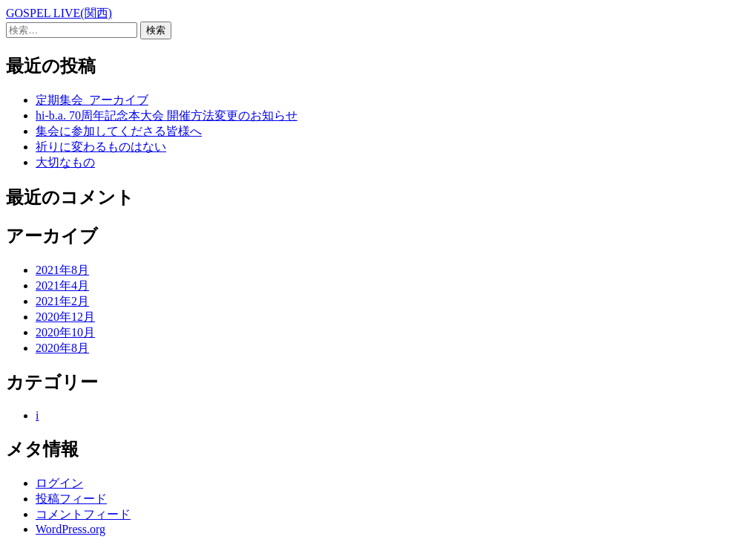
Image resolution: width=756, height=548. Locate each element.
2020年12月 (65, 317)
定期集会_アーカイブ (92, 100)
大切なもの (65, 162)
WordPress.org (70, 529)
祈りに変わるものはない (101, 147)
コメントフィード (83, 514)
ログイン (59, 483)
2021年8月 (62, 270)
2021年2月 (62, 301)
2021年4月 (62, 286)
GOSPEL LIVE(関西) (59, 13)
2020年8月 (62, 348)
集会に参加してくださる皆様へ (119, 131)
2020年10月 (65, 332)
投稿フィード (71, 499)
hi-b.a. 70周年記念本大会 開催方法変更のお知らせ (167, 115)
